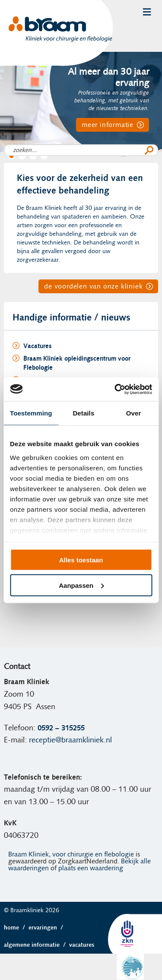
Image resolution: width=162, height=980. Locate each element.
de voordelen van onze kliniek (93, 286)
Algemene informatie (37, 945)
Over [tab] (134, 413)
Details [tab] (83, 413)
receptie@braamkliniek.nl (70, 740)
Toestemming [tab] (31, 413)
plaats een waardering (91, 868)
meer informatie (108, 125)
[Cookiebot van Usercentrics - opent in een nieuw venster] (115, 389)
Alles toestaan (81, 560)
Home (16, 928)
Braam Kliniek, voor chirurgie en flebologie (71, 854)
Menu (147, 12)
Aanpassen (81, 585)
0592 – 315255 (61, 728)
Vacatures (82, 945)
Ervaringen (48, 928)
